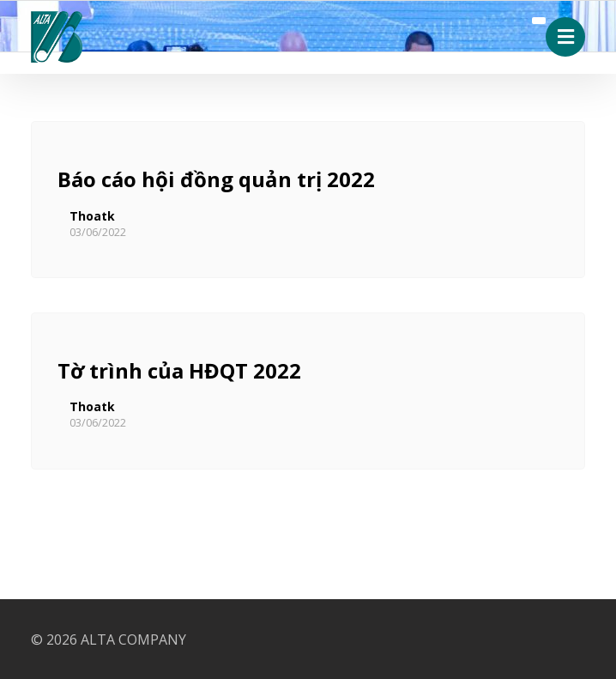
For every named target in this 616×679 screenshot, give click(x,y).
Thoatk (92, 216)
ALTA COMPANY (133, 640)
